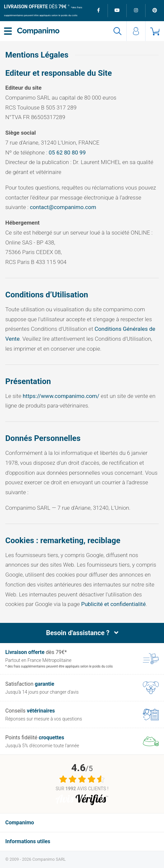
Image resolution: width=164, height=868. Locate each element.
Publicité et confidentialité (114, 604)
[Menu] (8, 31)
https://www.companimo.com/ (61, 396)
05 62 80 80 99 (67, 152)
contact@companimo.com (63, 207)
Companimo (20, 823)
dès (35, 7)
